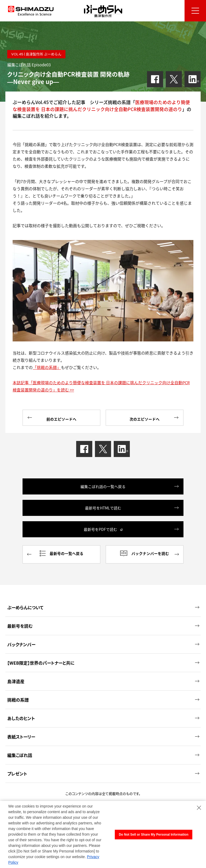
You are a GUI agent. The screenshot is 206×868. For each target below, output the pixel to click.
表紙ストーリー (103, 734)
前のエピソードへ (52, 418)
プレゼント (103, 771)
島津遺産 (103, 679)
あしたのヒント (103, 716)
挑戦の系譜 (103, 698)
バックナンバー (103, 642)
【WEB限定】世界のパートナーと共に (103, 661)
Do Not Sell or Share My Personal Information (154, 835)
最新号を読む (103, 624)
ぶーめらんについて (103, 605)
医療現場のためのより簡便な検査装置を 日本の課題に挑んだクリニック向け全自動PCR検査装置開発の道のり (101, 106)
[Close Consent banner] (199, 808)
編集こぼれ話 (103, 753)
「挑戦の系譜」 (47, 367)
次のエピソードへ (154, 418)
